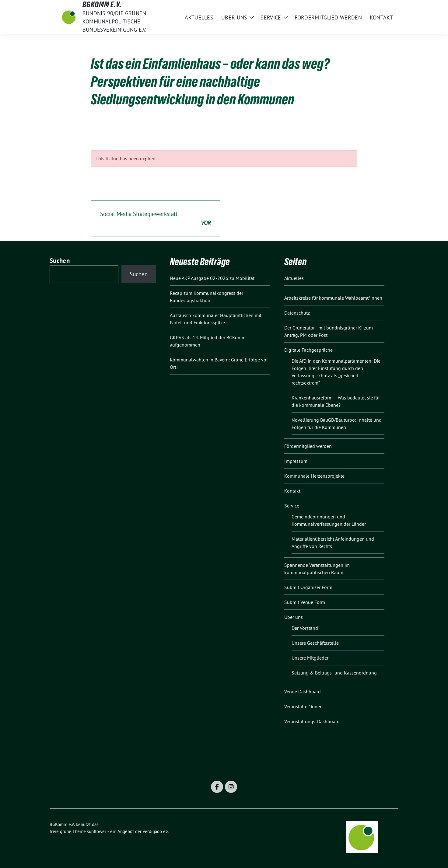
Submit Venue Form (305, 602)
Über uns (294, 617)
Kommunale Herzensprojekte (314, 476)
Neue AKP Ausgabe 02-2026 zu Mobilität (212, 278)
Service (292, 506)
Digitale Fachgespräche (308, 350)
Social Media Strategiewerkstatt (156, 219)
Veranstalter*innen (303, 706)
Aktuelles (294, 278)
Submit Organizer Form (308, 587)
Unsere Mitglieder (310, 658)
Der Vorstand (305, 628)
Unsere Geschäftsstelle (315, 643)
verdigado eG (156, 831)
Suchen (60, 261)
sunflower (97, 831)
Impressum (296, 461)
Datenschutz (297, 313)
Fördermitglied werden (308, 446)
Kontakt (292, 491)
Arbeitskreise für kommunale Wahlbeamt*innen (333, 298)
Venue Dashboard (303, 692)
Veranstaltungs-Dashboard (312, 721)
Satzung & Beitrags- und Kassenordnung (334, 673)
